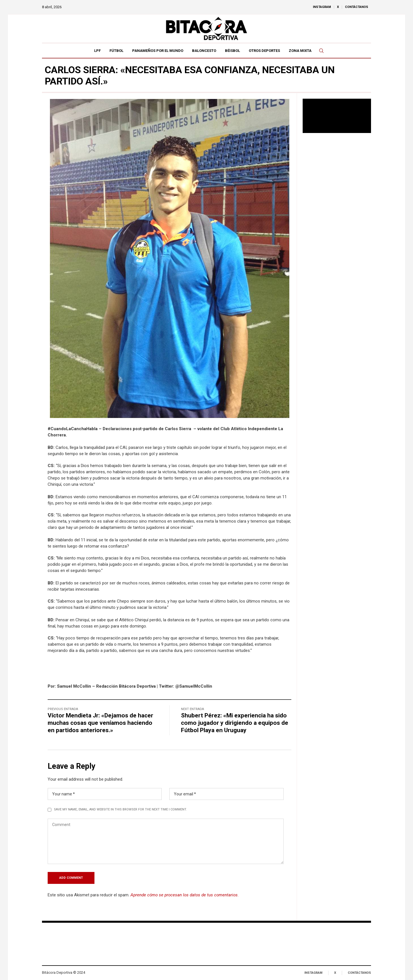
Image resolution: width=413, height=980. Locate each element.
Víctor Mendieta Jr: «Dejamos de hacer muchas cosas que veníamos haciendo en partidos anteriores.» (100, 723)
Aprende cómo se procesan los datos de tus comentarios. (185, 895)
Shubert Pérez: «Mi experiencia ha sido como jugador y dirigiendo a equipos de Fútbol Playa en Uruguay (235, 723)
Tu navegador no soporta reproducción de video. (337, 116)
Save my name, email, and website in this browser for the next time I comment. (120, 809)
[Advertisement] (337, 229)
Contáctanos (359, 973)
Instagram (313, 973)
